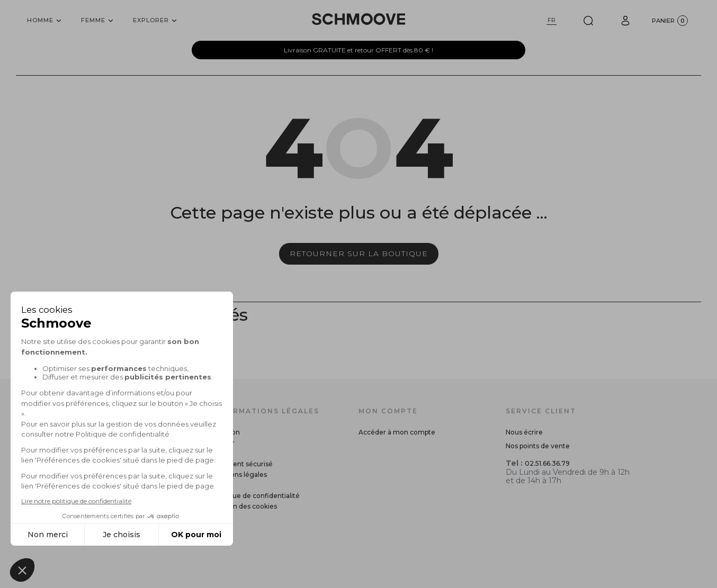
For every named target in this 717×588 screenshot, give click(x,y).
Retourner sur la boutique (359, 254)
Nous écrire (524, 432)
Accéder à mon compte (397, 432)
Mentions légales (239, 474)
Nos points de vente (538, 446)
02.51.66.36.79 (547, 463)
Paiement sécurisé (242, 464)
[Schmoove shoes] (358, 19)
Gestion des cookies (244, 506)
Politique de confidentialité (256, 496)
